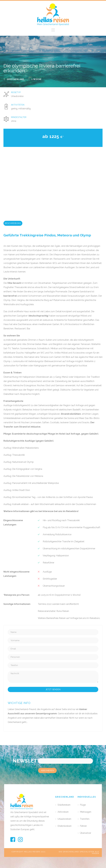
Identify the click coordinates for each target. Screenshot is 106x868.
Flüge (83, 805)
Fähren (83, 826)
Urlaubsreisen (64, 819)
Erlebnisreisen (65, 826)
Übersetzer (86, 833)
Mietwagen (86, 812)
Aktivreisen (63, 812)
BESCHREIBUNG (13, 223)
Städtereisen (64, 805)
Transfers (85, 819)
